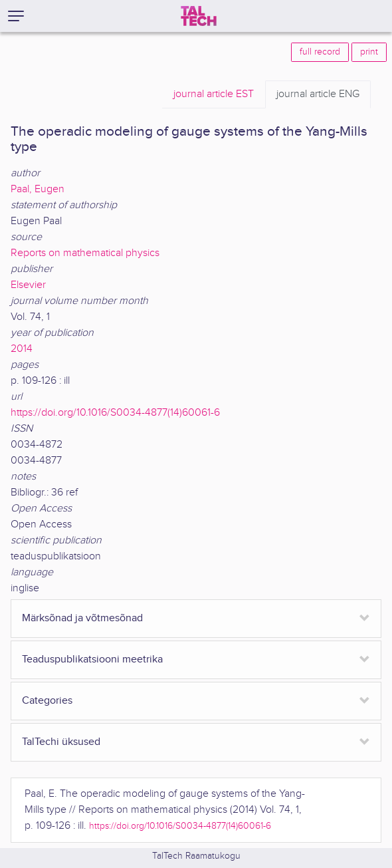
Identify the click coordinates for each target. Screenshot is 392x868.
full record (320, 52)
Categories (47, 701)
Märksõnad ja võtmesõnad (82, 618)
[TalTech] (199, 16)
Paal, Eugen (38, 189)
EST (214, 94)
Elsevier (28, 285)
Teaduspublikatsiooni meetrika (92, 659)
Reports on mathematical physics (85, 253)
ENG (318, 94)
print (369, 52)
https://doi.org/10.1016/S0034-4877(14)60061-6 (115, 413)
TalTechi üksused (61, 742)
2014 (22, 349)
